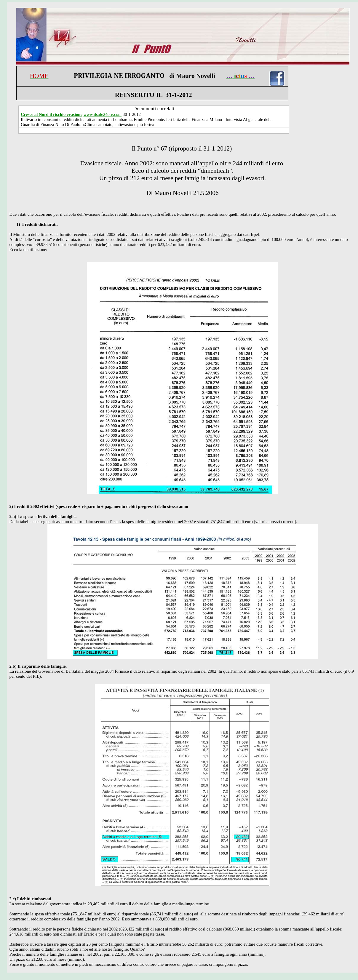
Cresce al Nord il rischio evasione (52, 114)
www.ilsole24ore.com (103, 114)
